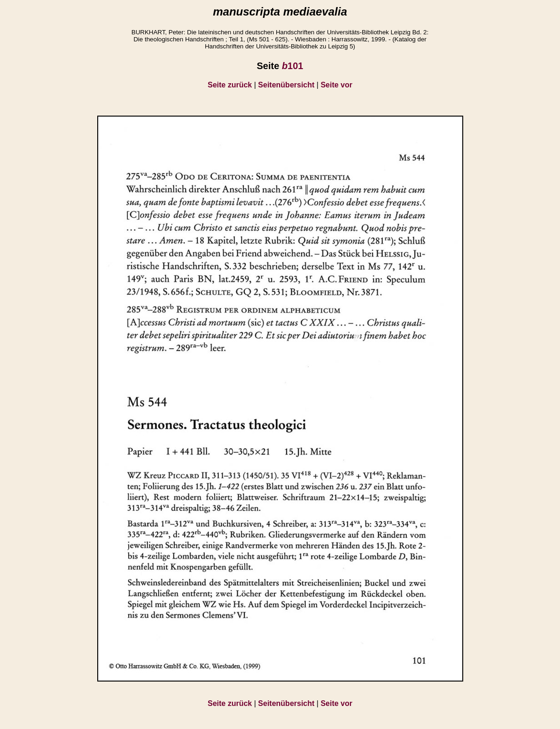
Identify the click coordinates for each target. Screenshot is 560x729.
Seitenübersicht (286, 85)
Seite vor (336, 85)
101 (293, 66)
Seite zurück (230, 85)
